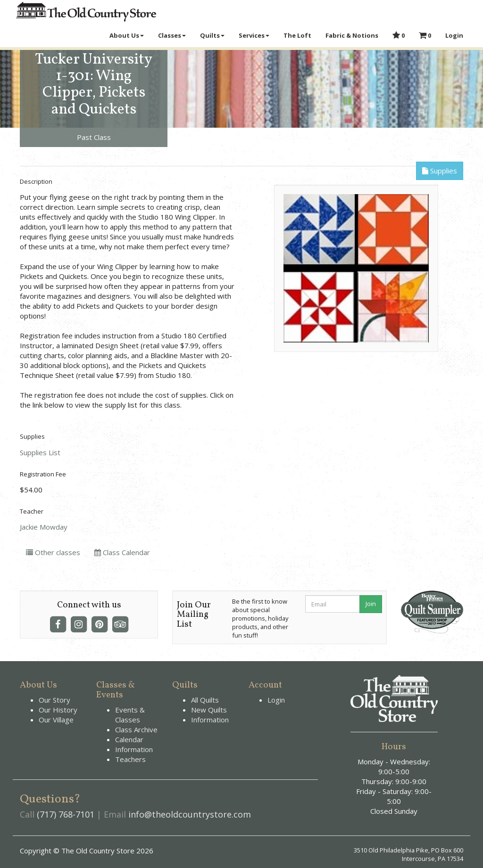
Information (134, 749)
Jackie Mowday (44, 527)
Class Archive (136, 729)
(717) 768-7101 (66, 814)
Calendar (129, 739)
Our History (58, 710)
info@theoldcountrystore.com (190, 814)
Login (276, 700)
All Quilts (205, 700)
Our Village (56, 720)
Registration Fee (43, 474)
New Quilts (209, 710)
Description (36, 181)
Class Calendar (122, 552)
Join (371, 604)
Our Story (54, 700)
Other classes (53, 552)
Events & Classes (130, 715)
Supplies (440, 171)
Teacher (32, 511)
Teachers (130, 759)
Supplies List (40, 452)
